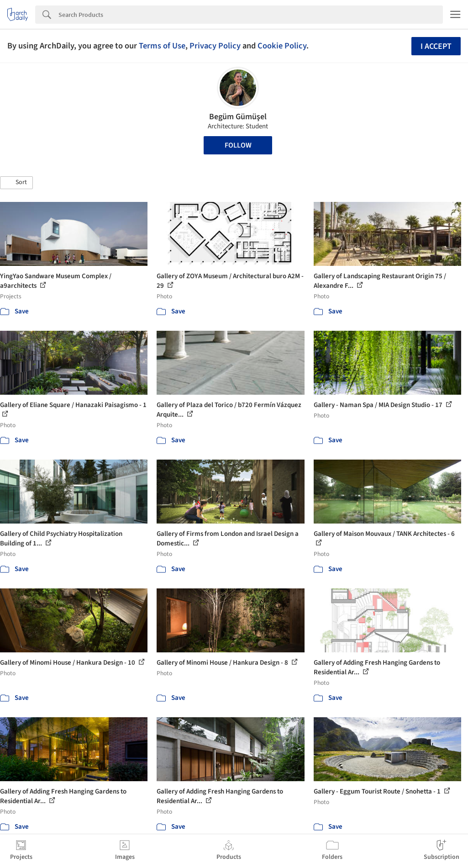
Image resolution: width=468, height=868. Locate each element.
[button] (16, 183)
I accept (436, 46)
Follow (238, 145)
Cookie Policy (282, 46)
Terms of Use (162, 46)
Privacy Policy (215, 46)
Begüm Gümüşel (238, 117)
